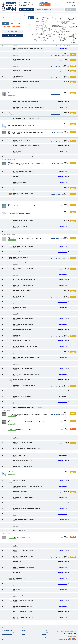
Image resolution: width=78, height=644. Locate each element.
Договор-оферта (45, 632)
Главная (2, 14)
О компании (44, 630)
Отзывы (67, 5)
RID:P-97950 (11, 536)
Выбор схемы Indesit (17, 14)
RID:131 (10, 413)
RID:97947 (10, 237)
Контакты (73, 5)
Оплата (24, 632)
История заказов (26, 636)
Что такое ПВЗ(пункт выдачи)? (9, 632)
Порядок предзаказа (7, 636)
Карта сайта (44, 638)
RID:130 (10, 421)
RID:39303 (10, 472)
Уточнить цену (62, 48)
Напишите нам (72, 628)
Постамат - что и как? (7, 634)
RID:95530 (10, 212)
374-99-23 (71, 2)
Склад (43, 636)
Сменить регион (22, 5)
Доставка (24, 630)
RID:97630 (10, 93)
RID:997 (10, 204)
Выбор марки (8, 14)
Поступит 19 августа (55, 55)
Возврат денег (5, 640)
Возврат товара (6, 638)
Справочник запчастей (7, 630)
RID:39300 (10, 124)
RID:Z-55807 (11, 428)
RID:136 (10, 131)
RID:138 (10, 162)
